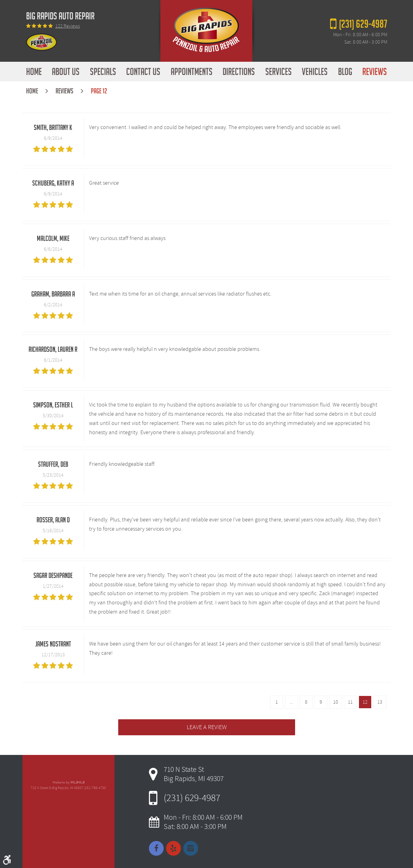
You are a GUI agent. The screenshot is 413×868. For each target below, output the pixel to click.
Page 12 (99, 91)
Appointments (192, 71)
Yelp (173, 848)
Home (34, 71)
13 (380, 702)
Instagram (191, 848)
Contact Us (143, 71)
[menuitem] (34, 72)
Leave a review (207, 727)
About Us (66, 71)
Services (279, 71)
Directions (239, 71)
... (291, 702)
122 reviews (68, 26)
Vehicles (315, 71)
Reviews (375, 71)
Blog (345, 71)
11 (350, 702)
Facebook (156, 848)
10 (336, 702)
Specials (103, 71)
